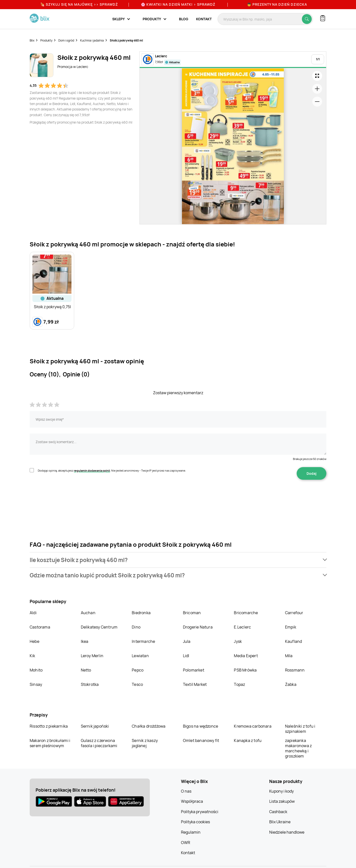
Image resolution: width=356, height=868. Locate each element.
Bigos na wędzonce (200, 726)
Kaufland (294, 641)
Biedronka (141, 613)
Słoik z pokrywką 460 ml (126, 40)
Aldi (33, 613)
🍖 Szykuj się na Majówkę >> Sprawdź (79, 4)
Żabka (291, 684)
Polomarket (194, 670)
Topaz (239, 684)
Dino (136, 627)
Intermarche (143, 641)
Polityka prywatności (200, 812)
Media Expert (246, 656)
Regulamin (191, 832)
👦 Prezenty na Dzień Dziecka (277, 4)
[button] (178, 560)
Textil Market (195, 684)
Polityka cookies (195, 822)
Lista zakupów (282, 801)
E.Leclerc (242, 627)
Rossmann (295, 670)
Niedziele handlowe (287, 832)
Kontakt (204, 19)
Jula (187, 641)
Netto (86, 670)
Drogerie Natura (198, 627)
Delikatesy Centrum (99, 627)
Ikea (85, 641)
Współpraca (192, 801)
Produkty (46, 40)
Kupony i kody (281, 791)
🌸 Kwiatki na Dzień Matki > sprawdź (178, 4)
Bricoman (192, 613)
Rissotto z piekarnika (49, 726)
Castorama (40, 627)
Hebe (34, 641)
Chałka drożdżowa (149, 726)
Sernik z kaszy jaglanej (145, 743)
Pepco (138, 670)
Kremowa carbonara (253, 726)
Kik (33, 656)
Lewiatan (140, 656)
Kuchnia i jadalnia (92, 40)
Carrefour (294, 613)
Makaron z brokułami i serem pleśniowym (50, 743)
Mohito (36, 670)
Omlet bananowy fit (201, 740)
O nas (186, 791)
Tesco (137, 684)
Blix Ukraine (280, 822)
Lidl (186, 656)
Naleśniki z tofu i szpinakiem (300, 729)
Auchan (88, 613)
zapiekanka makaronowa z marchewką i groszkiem (298, 748)
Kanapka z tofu (248, 740)
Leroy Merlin (92, 656)
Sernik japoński (95, 726)
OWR (186, 843)
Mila (289, 656)
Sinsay (36, 684)
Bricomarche (246, 613)
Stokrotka (90, 684)
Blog (184, 19)
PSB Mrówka (245, 670)
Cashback (278, 812)
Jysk (238, 641)
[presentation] (67, 495)
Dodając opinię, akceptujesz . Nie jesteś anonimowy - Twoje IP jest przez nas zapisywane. (112, 470)
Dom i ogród (66, 40)
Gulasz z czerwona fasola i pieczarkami (99, 743)
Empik (291, 627)
